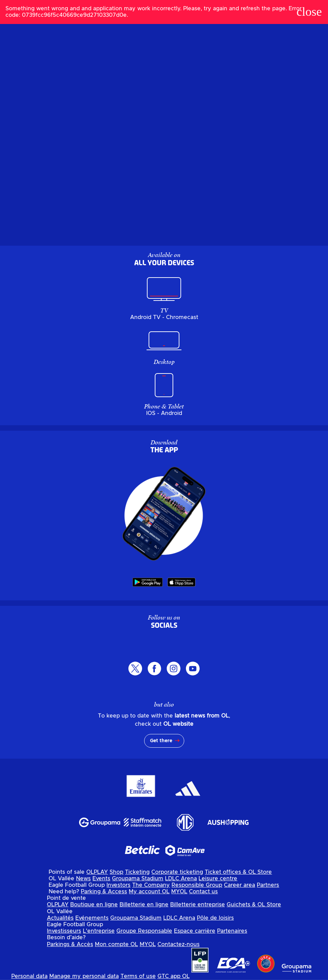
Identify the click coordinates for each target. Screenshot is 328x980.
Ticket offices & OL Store (238, 872)
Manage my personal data (84, 976)
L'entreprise (99, 931)
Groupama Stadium (138, 879)
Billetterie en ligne (144, 905)
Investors (118, 885)
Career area (239, 885)
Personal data (29, 976)
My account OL (149, 892)
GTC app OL (174, 976)
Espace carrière (195, 931)
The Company (151, 885)
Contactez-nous (179, 944)
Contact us (203, 892)
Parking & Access (104, 892)
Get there (161, 741)
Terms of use (138, 976)
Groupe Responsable (144, 931)
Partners (268, 885)
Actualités (60, 918)
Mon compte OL (116, 944)
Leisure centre (218, 879)
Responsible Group (197, 885)
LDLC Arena (181, 879)
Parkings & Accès (70, 944)
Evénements (92, 918)
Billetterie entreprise (198, 905)
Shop (116, 872)
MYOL (179, 892)
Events (101, 879)
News (83, 879)
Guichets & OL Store (254, 905)
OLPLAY (97, 872)
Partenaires (232, 931)
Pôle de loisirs (215, 918)
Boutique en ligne (94, 905)
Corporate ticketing (177, 872)
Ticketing (137, 872)
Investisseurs (64, 931)
